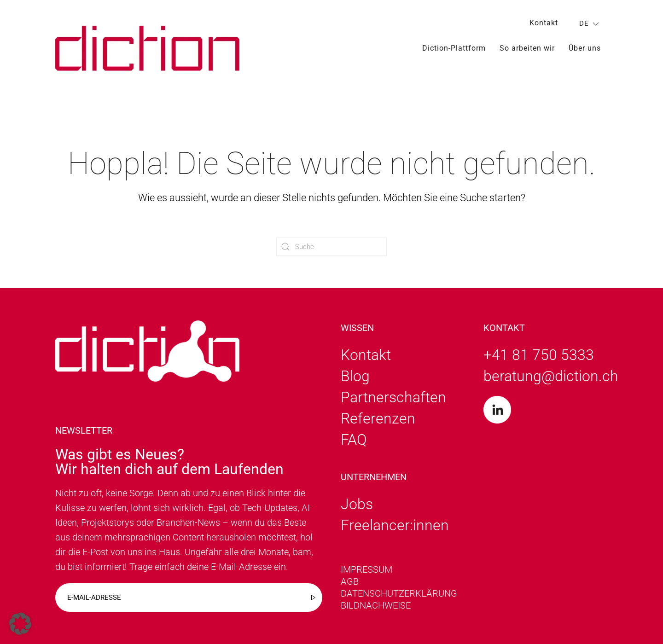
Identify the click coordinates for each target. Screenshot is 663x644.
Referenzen (378, 418)
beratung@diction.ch (551, 376)
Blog (355, 376)
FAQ (354, 440)
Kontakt (544, 23)
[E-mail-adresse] (189, 598)
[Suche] (331, 247)
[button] (20, 624)
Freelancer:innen (395, 525)
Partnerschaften (393, 397)
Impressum (366, 569)
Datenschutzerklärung (399, 593)
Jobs (357, 504)
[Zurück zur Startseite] (147, 48)
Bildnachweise (376, 605)
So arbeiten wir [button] (527, 48)
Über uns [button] (585, 48)
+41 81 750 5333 (539, 355)
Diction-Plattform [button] (454, 48)
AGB (350, 581)
